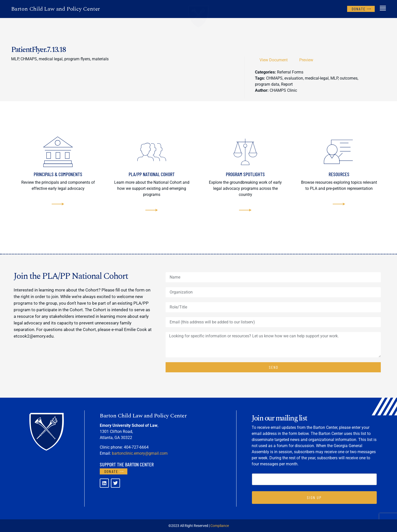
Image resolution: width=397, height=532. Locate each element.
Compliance (220, 526)
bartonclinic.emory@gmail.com (140, 453)
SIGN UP (314, 497)
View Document (274, 60)
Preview (306, 60)
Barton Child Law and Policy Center (56, 9)
